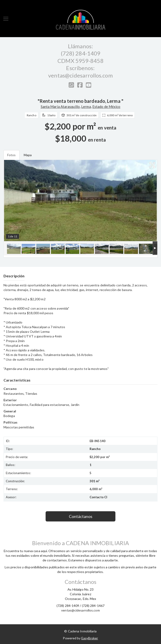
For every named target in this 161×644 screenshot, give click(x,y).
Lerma (86, 107)
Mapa (28, 155)
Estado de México (106, 107)
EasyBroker (90, 638)
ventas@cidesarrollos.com (80, 75)
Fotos (12, 155)
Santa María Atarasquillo (60, 107)
